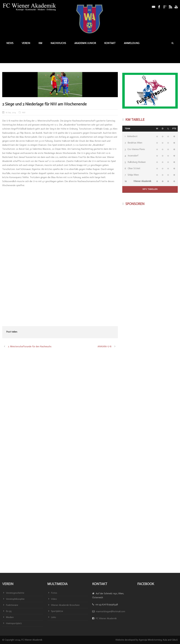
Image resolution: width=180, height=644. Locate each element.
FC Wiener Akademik (106, 618)
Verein (26, 43)
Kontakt (110, 43)
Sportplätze (57, 611)
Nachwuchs (58, 43)
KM (40, 43)
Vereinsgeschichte (15, 593)
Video (54, 599)
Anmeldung (132, 43)
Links (54, 617)
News (10, 43)
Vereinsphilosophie (15, 599)
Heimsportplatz (14, 623)
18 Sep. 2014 (11, 113)
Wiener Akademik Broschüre (65, 605)
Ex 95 (9, 611)
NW (24, 113)
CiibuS (175, 640)
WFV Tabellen (150, 189)
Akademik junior (85, 43)
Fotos (54, 593)
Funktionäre (12, 605)
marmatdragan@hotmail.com (111, 611)
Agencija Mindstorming (150, 640)
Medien (10, 617)
